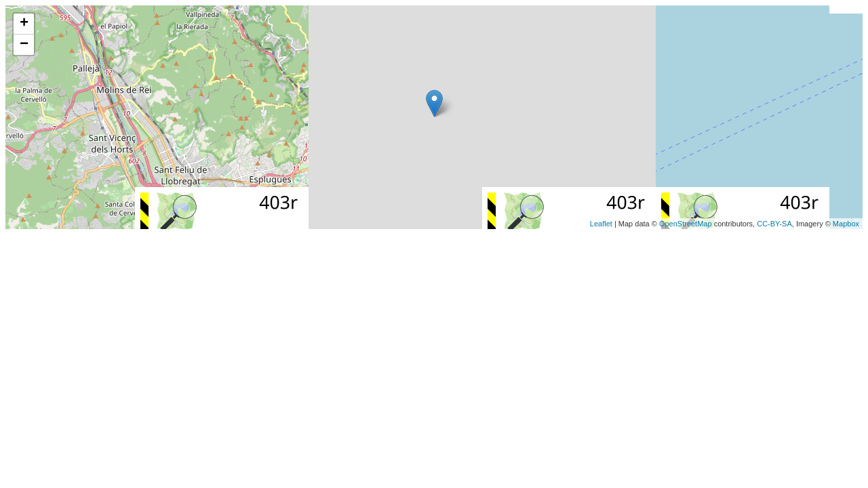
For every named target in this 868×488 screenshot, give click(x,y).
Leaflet (601, 224)
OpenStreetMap (686, 224)
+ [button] (24, 24)
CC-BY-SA (774, 224)
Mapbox (846, 224)
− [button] (24, 45)
